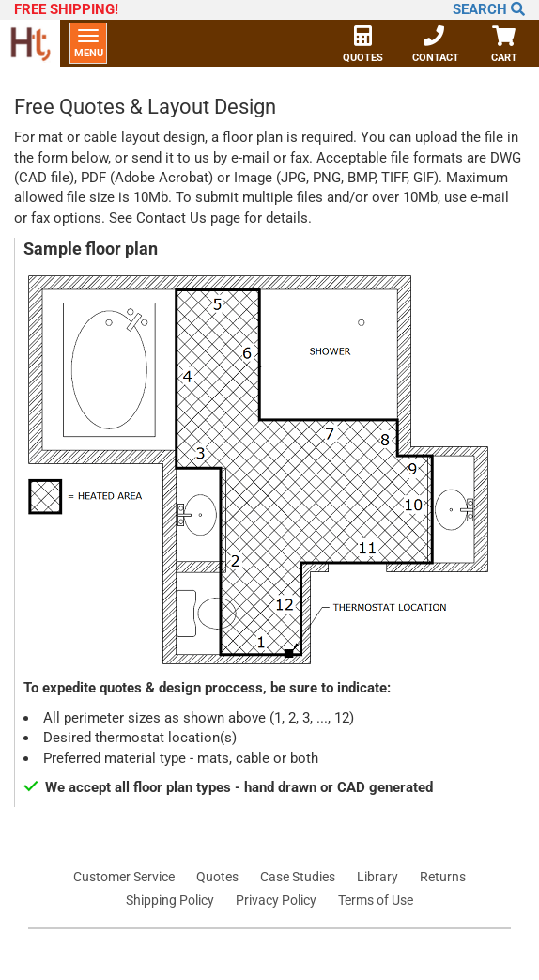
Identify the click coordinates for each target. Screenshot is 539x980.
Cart (504, 46)
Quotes (363, 46)
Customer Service (124, 877)
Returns (443, 877)
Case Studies (298, 877)
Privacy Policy (276, 900)
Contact (436, 46)
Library (377, 877)
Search (489, 9)
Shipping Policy (170, 900)
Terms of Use (376, 900)
